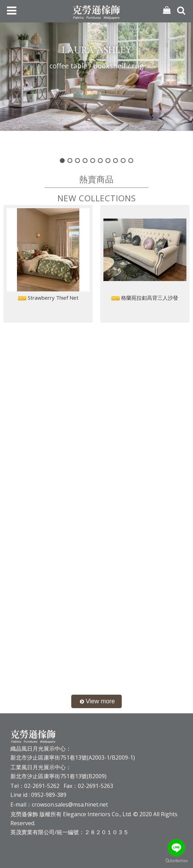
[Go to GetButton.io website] (176, 861)
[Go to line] (176, 848)
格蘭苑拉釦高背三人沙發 (145, 298)
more (97, 701)
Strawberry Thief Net (48, 298)
